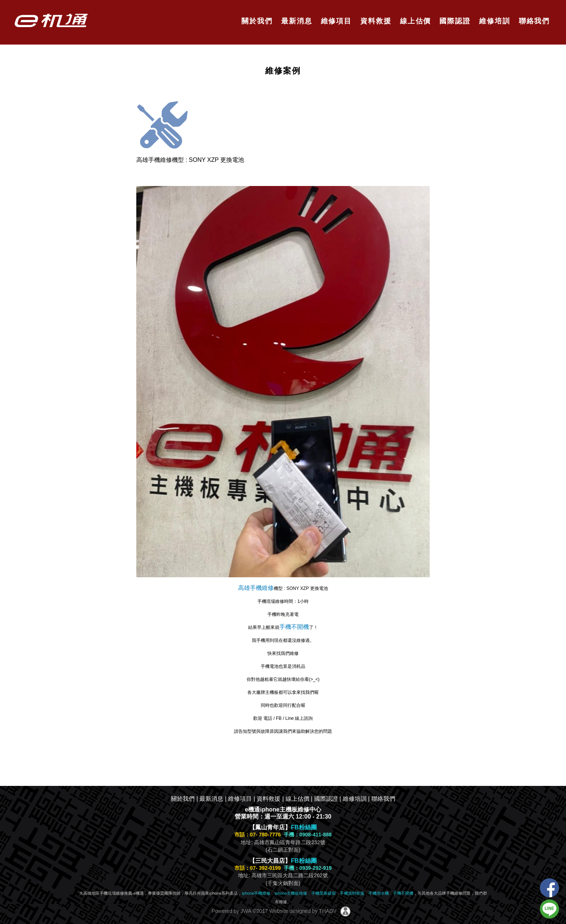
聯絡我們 (533, 21)
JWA (245, 911)
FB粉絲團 (304, 827)
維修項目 (335, 21)
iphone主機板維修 (291, 893)
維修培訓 (493, 21)
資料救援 (375, 21)
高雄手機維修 (256, 588)
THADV (328, 911)
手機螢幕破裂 (323, 893)
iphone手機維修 (256, 893)
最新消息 (295, 21)
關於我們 (256, 21)
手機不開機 (294, 627)
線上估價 (414, 21)
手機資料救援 (352, 893)
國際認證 (454, 21)
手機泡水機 (379, 893)
